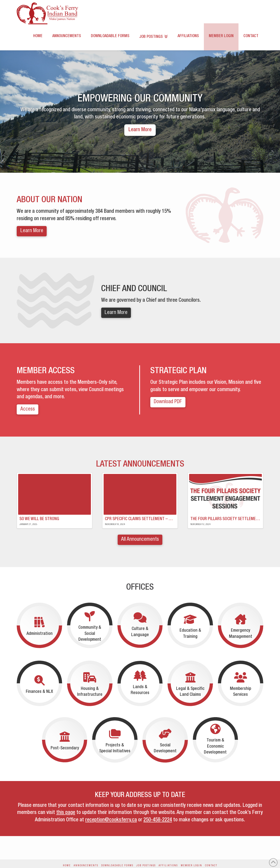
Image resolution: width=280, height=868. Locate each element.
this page (66, 813)
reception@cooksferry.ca (111, 820)
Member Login (191, 866)
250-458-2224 (158, 820)
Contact (211, 866)
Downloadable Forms (117, 866)
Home (67, 866)
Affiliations (168, 866)
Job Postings (146, 866)
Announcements (86, 866)
